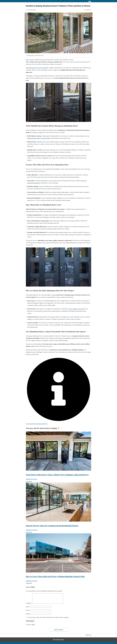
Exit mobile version (58, 642)
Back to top (89, 637)
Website (28, 616)
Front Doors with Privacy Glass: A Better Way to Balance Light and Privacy (57, 475)
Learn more (29, 481)
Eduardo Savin (30, 479)
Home (27, 60)
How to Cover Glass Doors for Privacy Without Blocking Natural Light (55, 576)
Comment (29, 605)
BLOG (32, 60)
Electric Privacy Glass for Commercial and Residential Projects (52, 526)
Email (28, 612)
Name (28, 609)
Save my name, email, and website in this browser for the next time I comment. (48, 619)
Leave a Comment (58, 632)
